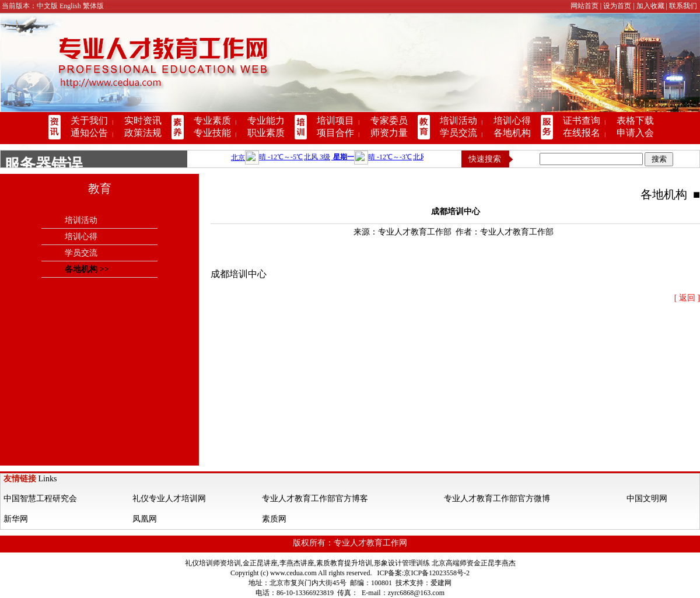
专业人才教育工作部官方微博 (497, 499)
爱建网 (441, 583)
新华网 (16, 519)
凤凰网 (145, 519)
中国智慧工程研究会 (40, 499)
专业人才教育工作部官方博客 (315, 499)
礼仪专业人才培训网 (169, 499)
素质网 (274, 519)
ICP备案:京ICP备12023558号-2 (423, 573)
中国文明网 (647, 499)
